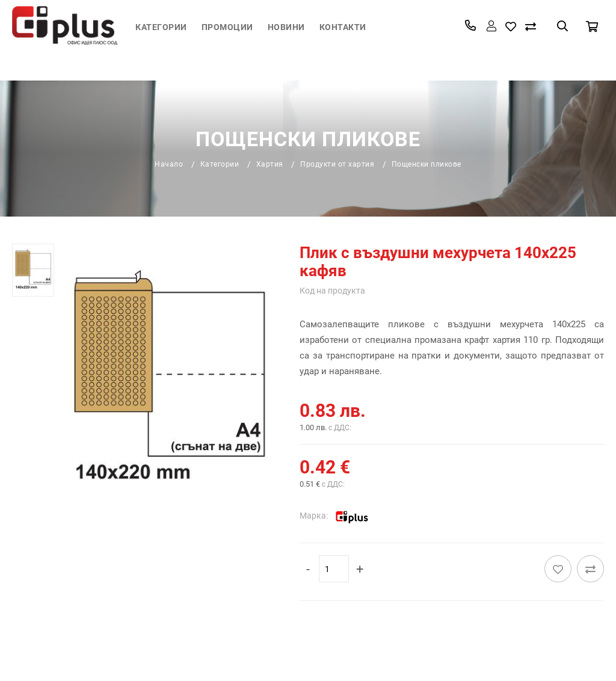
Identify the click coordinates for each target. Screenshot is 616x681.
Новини (286, 27)
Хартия (270, 164)
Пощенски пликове (427, 164)
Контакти (343, 27)
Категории (161, 27)
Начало (169, 164)
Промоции (227, 27)
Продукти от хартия (337, 164)
